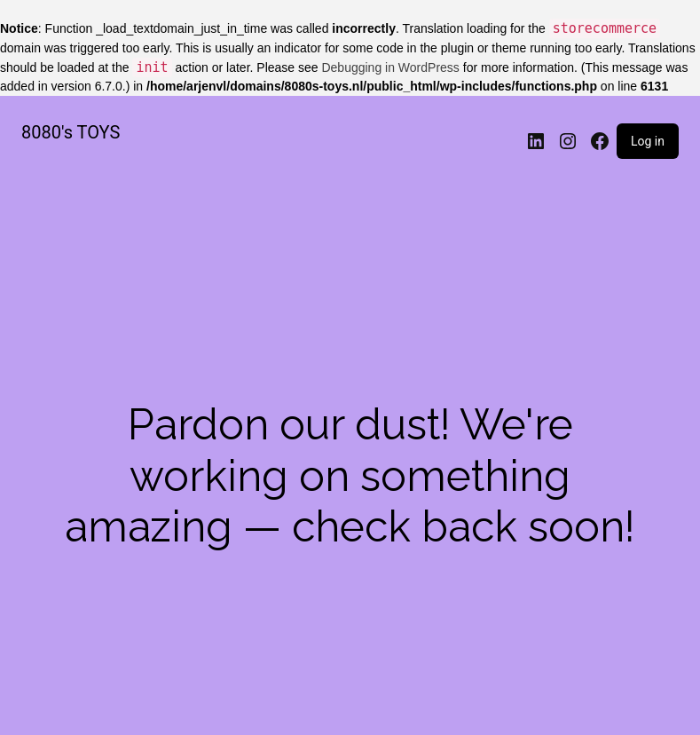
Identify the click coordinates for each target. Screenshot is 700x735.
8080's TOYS (71, 132)
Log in (648, 141)
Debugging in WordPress (390, 67)
